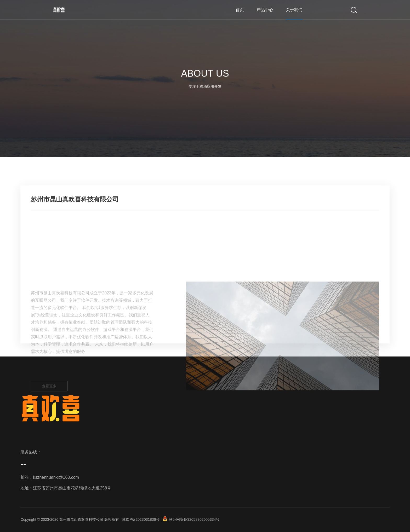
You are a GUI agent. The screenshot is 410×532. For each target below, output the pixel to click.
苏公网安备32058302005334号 (191, 519)
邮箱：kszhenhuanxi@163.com (50, 477)
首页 (240, 10)
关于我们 (294, 10)
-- (23, 464)
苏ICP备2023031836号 (141, 519)
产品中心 (265, 10)
